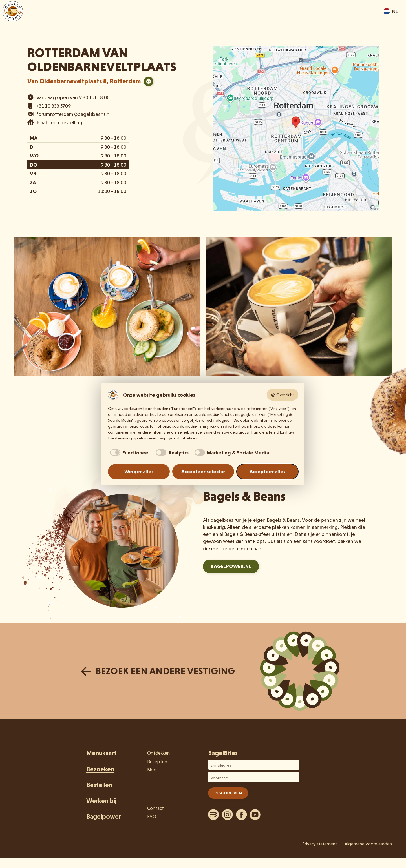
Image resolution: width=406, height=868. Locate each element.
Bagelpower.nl (231, 566)
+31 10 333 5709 (53, 106)
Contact (155, 808)
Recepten (157, 762)
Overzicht (282, 395)
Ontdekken (316, 20)
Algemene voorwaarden (368, 844)
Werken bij (101, 801)
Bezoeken (279, 20)
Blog (152, 770)
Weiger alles (139, 471)
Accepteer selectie (203, 471)
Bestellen (351, 20)
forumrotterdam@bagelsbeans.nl (73, 114)
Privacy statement (320, 844)
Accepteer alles (267, 471)
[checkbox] (129, 453)
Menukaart (243, 20)
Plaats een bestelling (59, 122)
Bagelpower (104, 817)
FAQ (152, 816)
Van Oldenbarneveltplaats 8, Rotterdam (84, 81)
